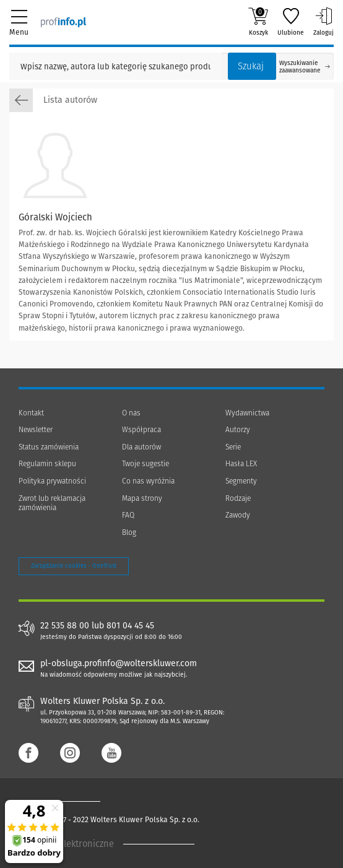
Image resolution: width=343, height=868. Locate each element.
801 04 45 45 (130, 626)
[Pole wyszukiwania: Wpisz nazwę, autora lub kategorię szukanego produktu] (115, 66)
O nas (131, 413)
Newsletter (36, 430)
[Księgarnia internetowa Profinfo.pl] (63, 22)
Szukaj (251, 66)
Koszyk (258, 22)
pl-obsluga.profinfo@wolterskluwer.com (119, 663)
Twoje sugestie (145, 464)
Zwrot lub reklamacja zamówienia (52, 503)
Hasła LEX (241, 464)
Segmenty (241, 481)
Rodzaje (238, 498)
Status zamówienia (49, 447)
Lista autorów (53, 100)
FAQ (128, 515)
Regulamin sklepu (47, 464)
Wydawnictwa (247, 413)
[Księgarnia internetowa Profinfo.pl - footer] (68, 801)
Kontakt (31, 413)
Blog (129, 532)
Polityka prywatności (52, 481)
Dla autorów (141, 447)
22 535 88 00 (65, 626)
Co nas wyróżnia (148, 481)
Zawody (238, 515)
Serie (233, 447)
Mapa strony (142, 498)
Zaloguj (323, 22)
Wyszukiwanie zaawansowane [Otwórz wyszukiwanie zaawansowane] (305, 67)
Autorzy (238, 430)
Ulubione (291, 22)
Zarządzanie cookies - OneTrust (74, 566)
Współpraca (141, 430)
